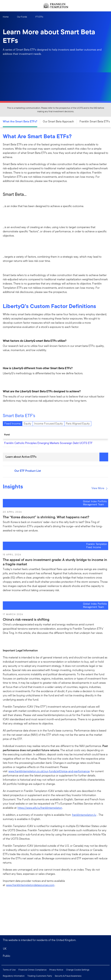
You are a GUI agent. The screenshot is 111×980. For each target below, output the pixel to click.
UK (5, 949)
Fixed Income (13, 424)
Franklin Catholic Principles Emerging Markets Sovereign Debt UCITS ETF (48, 443)
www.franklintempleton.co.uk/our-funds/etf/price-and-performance (49, 771)
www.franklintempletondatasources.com (30, 885)
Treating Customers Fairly (40, 976)
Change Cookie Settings (78, 970)
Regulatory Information (14, 976)
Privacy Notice (56, 970)
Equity (27, 424)
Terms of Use (9, 970)
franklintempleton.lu (84, 815)
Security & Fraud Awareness (68, 976)
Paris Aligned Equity (78, 424)
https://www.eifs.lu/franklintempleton (40, 808)
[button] (55, 956)
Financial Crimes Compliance (32, 970)
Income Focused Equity (49, 424)
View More (100, 488)
